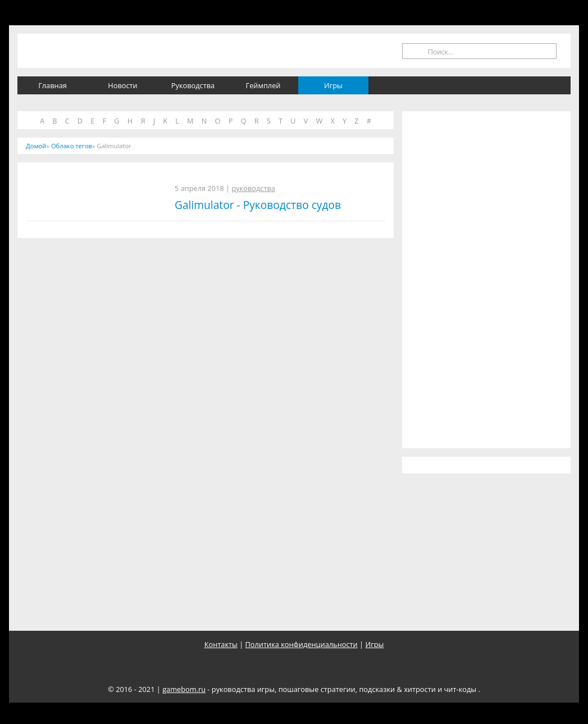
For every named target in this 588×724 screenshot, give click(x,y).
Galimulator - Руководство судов (258, 205)
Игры (333, 85)
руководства (253, 188)
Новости (122, 85)
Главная (53, 85)
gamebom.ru (184, 689)
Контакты (221, 644)
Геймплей (263, 85)
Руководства (193, 85)
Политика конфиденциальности (302, 644)
